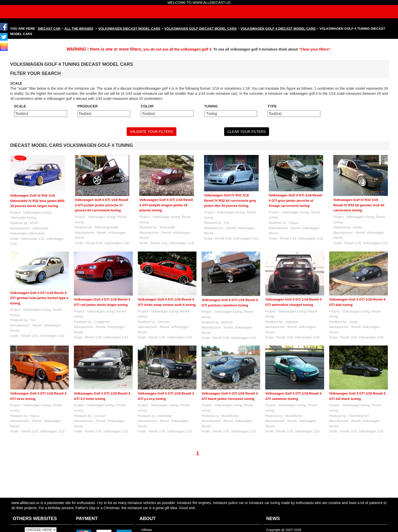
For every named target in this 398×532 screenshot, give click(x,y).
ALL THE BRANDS (79, 29)
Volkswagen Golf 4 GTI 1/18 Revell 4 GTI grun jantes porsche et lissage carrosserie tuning (296, 200)
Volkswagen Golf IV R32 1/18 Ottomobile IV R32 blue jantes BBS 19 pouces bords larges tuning (37, 201)
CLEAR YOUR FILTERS (247, 132)
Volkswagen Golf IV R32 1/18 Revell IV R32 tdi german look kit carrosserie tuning (359, 205)
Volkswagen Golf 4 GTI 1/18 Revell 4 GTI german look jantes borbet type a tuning (39, 298)
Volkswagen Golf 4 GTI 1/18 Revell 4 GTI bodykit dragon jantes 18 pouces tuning (166, 205)
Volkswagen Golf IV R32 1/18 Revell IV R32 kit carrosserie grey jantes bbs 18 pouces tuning (230, 200)
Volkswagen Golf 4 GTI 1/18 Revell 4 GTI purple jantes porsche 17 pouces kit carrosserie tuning (102, 205)
